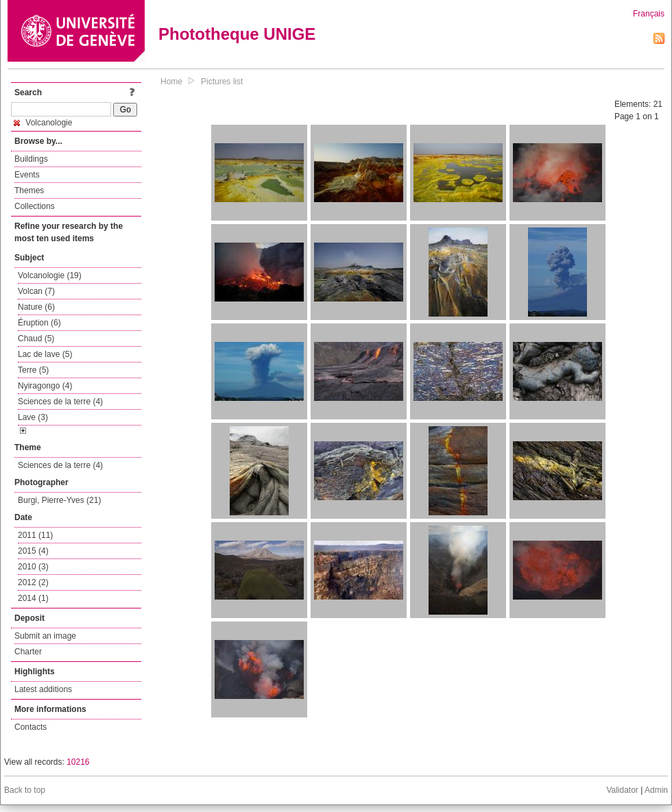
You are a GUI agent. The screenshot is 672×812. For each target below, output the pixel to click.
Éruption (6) (39, 323)
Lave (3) (33, 417)
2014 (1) (33, 598)
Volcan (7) (36, 291)
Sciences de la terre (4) (60, 402)
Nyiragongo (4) (45, 386)
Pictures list (222, 82)
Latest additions (43, 689)
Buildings (31, 159)
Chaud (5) (36, 339)
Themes (29, 190)
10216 (78, 762)
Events (27, 175)
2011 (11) (35, 535)
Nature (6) (36, 307)
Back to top (25, 790)
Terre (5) (33, 370)
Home (171, 82)
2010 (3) (33, 567)
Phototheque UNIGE (237, 34)
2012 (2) (33, 582)
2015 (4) (33, 551)
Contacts (31, 727)
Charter (28, 652)
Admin (656, 790)
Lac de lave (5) (45, 354)
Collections (35, 206)
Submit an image (45, 636)
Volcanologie (43, 123)
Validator (622, 790)
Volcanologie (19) (50, 275)
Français (649, 14)
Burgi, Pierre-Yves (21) (59, 500)
